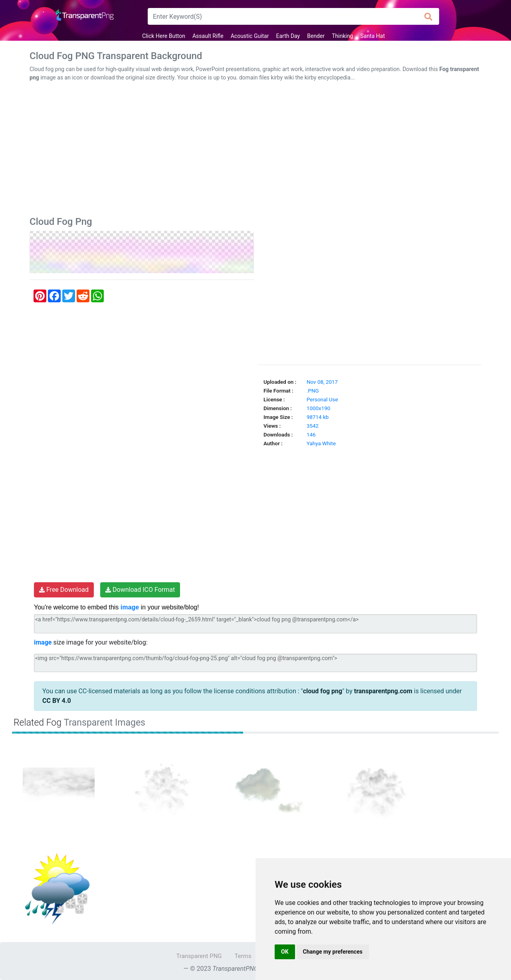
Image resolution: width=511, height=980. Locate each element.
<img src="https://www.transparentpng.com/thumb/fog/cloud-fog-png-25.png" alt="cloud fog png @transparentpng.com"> (255, 663)
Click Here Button (164, 36)
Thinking (342, 36)
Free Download (64, 590)
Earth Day (288, 36)
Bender (316, 36)
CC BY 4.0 (57, 701)
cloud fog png (323, 691)
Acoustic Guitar (250, 36)
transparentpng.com (383, 691)
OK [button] (285, 952)
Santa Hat (372, 36)
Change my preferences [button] (333, 952)
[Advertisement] (255, 151)
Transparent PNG (199, 956)
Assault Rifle (208, 36)
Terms (243, 956)
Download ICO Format (140, 590)
